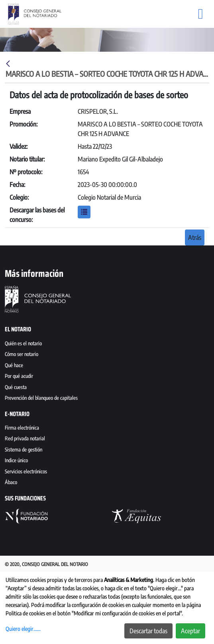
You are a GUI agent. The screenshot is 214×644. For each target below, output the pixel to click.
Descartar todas (148, 631)
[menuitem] (107, 344)
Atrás (195, 237)
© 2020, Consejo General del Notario (46, 564)
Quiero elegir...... (23, 629)
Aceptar (190, 631)
